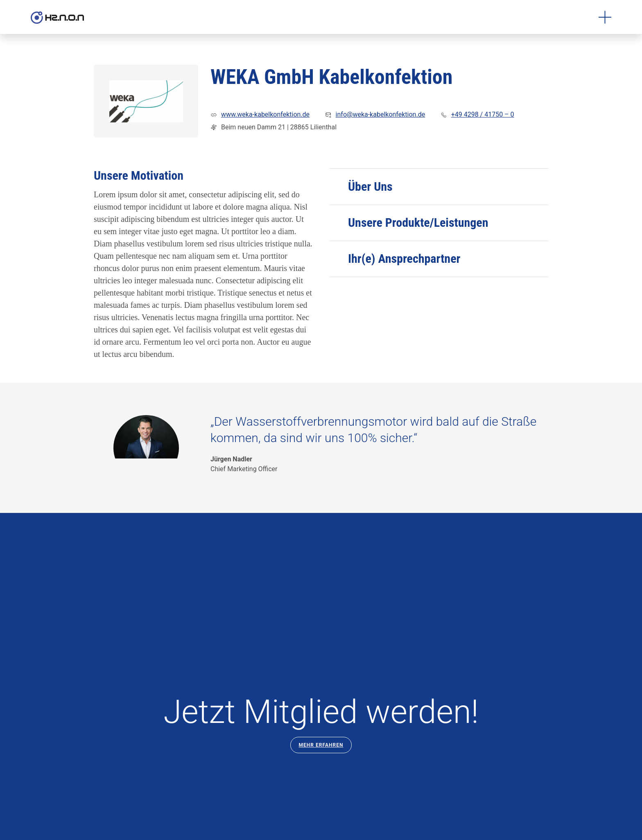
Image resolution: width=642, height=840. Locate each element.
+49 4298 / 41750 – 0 (483, 114)
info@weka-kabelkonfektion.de (381, 114)
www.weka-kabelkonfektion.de (265, 114)
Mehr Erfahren (321, 745)
